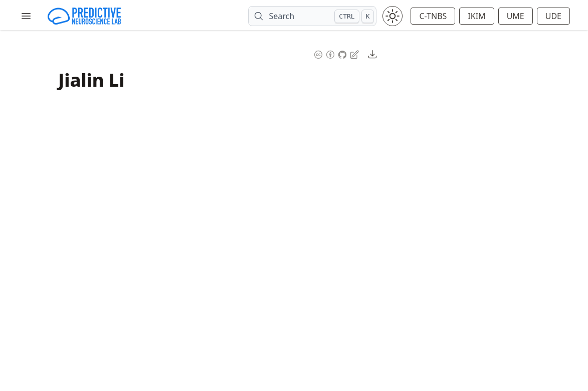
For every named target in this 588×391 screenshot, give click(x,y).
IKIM (476, 16)
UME (516, 16)
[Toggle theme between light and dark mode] (393, 16)
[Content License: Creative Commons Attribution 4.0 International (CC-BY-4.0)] (324, 53)
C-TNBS (433, 16)
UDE (553, 16)
